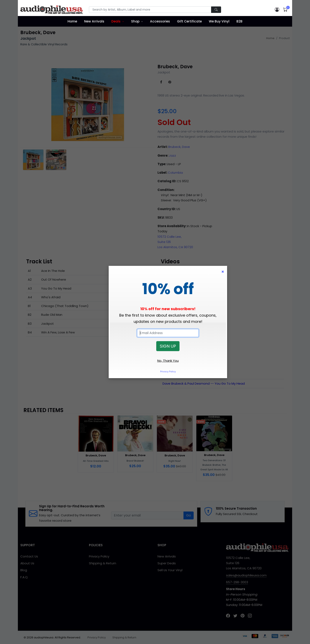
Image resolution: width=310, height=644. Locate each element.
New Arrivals (94, 21)
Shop (135, 21)
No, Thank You (168, 361)
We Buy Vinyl (219, 21)
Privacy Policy (168, 372)
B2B (239, 21)
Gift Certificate (189, 21)
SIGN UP (168, 346)
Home (72, 21)
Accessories (160, 21)
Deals (116, 21)
